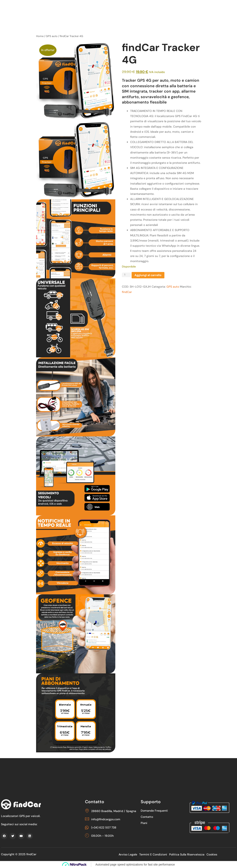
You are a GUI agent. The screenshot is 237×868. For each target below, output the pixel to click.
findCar (127, 292)
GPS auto (52, 36)
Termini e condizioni (153, 854)
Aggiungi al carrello (148, 275)
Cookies (212, 854)
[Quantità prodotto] (126, 275)
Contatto (147, 817)
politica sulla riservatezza (187, 854)
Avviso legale (128, 854)
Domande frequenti (155, 811)
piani (145, 823)
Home (40, 36)
